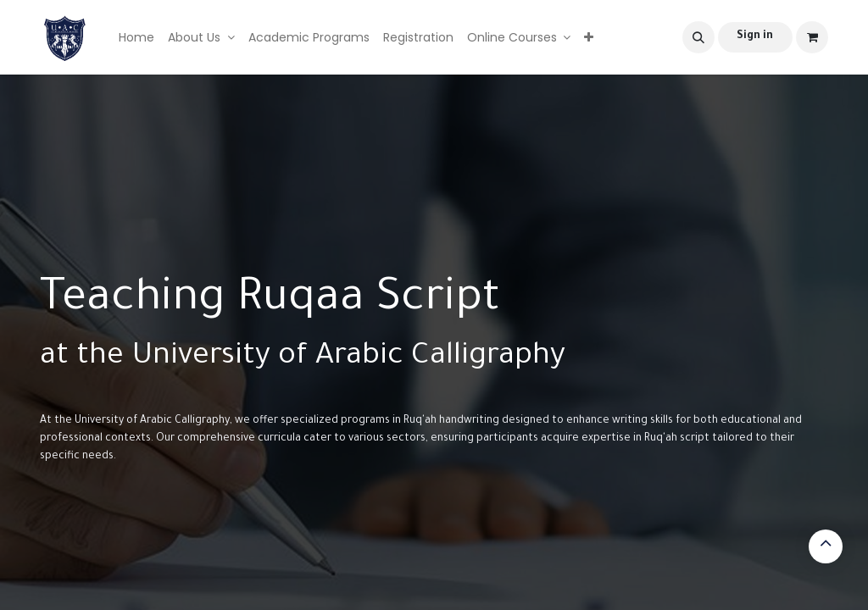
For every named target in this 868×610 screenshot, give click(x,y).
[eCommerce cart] (812, 37)
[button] (698, 37)
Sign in (755, 36)
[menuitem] (136, 38)
